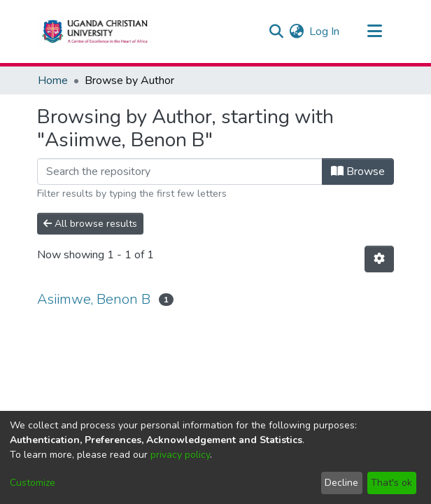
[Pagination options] (379, 259)
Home (53, 80)
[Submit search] (276, 31)
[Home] (94, 31)
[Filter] (180, 171)
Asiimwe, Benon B (94, 299)
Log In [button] (325, 31)
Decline (341, 483)
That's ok (391, 483)
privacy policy (180, 455)
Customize (33, 483)
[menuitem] (296, 31)
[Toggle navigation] (374, 31)
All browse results (90, 224)
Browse (358, 171)
